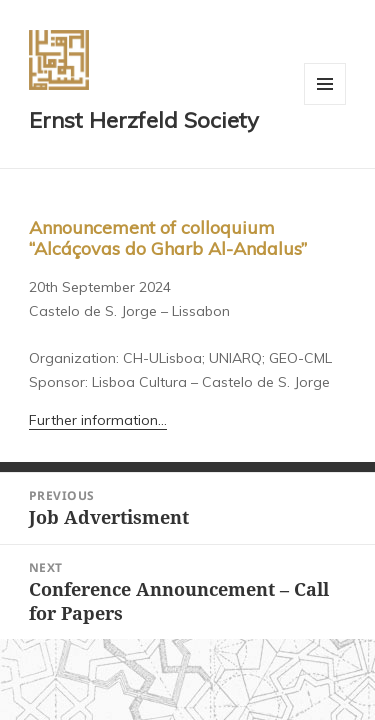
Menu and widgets (325, 104)
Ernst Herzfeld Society (144, 120)
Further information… (98, 420)
